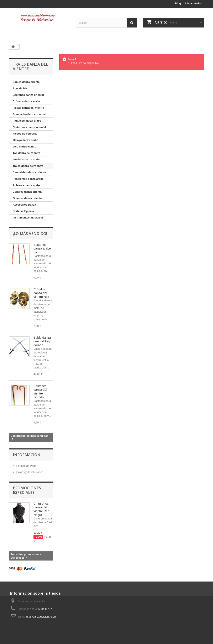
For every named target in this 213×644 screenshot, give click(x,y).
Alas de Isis (20, 88)
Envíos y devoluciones (29, 472)
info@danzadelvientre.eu (41, 617)
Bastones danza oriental (28, 95)
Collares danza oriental (27, 192)
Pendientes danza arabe (28, 179)
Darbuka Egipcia (23, 211)
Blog (178, 3)
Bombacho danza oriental (29, 114)
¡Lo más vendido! (30, 233)
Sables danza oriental (27, 82)
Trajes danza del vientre (28, 166)
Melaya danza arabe (25, 140)
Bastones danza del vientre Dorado (40, 391)
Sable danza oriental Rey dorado (42, 341)
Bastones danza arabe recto (42, 248)
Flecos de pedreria (25, 134)
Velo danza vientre (24, 147)
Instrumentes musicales (28, 218)
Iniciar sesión (194, 3)
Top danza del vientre (26, 153)
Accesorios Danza (24, 205)
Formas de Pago (26, 466)
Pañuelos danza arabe (27, 121)
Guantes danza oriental (28, 198)
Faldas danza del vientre (28, 108)
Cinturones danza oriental (29, 127)
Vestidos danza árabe (26, 159)
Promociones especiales (27, 490)
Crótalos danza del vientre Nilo (41, 293)
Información (27, 455)
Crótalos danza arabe (26, 101)
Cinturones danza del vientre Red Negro (41, 509)
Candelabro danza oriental (30, 172)
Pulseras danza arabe (27, 185)
